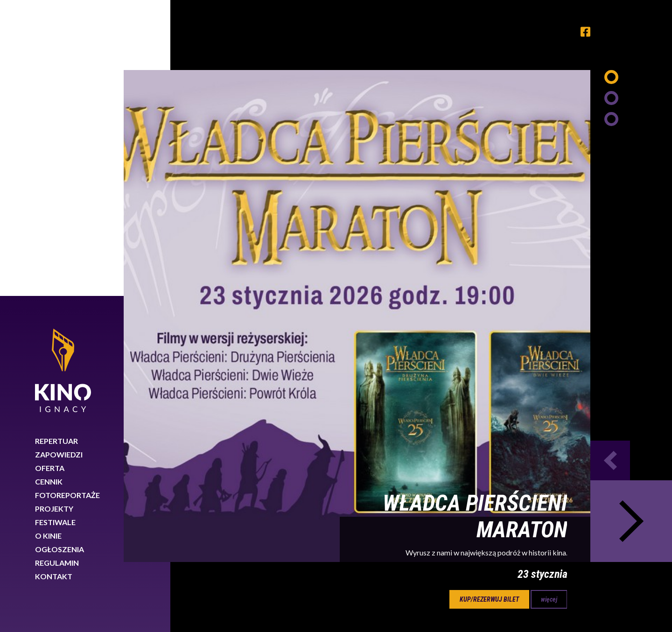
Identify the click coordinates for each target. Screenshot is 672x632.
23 (359, 351)
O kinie (48, 240)
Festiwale (55, 226)
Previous (610, 165)
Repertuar (56, 145)
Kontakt (54, 280)
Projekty (54, 213)
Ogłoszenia (59, 253)
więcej (549, 303)
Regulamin (57, 267)
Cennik (49, 186)
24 (392, 351)
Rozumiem (629, 601)
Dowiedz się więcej (517, 599)
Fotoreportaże (67, 199)
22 (326, 351)
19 (227, 351)
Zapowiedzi (59, 158)
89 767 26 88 (543, 548)
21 (293, 351)
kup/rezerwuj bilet (489, 303)
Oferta (50, 172)
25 (426, 351)
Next (631, 225)
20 (260, 351)
